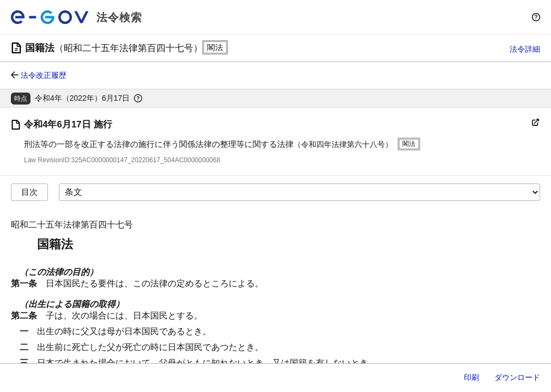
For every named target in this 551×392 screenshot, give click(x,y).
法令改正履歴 (44, 75)
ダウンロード (517, 377)
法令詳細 (525, 49)
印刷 (472, 377)
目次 (29, 192)
